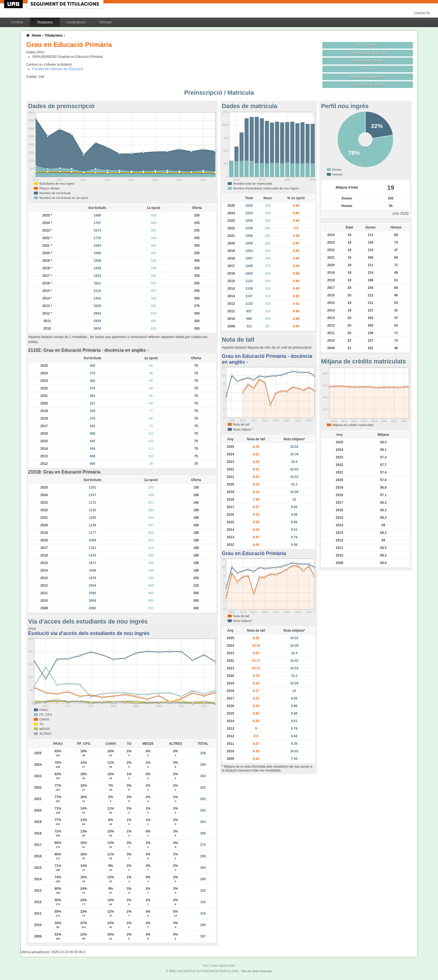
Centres (17, 22)
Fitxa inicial (368, 45)
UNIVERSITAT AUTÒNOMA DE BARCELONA (207, 971)
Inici (205, 965)
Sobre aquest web (223, 965)
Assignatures (76, 22)
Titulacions (45, 22)
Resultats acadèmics (368, 77)
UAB (14, 4)
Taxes (368, 69)
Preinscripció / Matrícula (368, 53)
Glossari (106, 22)
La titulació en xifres (368, 85)
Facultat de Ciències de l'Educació (58, 69)
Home (36, 35)
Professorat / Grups (368, 61)
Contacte (422, 13)
